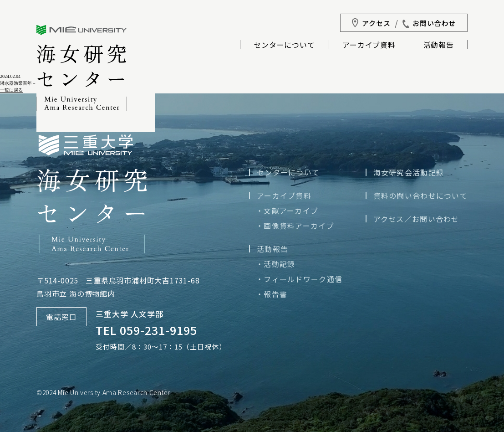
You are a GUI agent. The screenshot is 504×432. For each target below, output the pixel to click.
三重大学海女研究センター (81, 68)
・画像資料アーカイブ (295, 226)
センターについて (284, 46)
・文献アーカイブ (287, 211)
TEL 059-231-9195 (146, 330)
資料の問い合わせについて (420, 195)
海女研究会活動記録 (409, 172)
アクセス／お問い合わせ (416, 219)
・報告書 (272, 294)
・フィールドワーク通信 (299, 279)
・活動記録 (275, 264)
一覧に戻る (11, 90)
